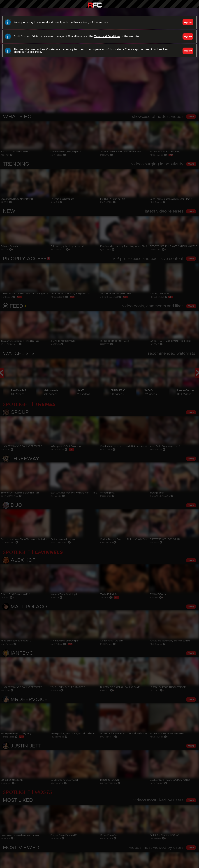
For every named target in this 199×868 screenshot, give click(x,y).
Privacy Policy (82, 22)
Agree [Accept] (188, 22)
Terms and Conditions (107, 36)
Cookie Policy (34, 52)
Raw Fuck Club (95, 5)
